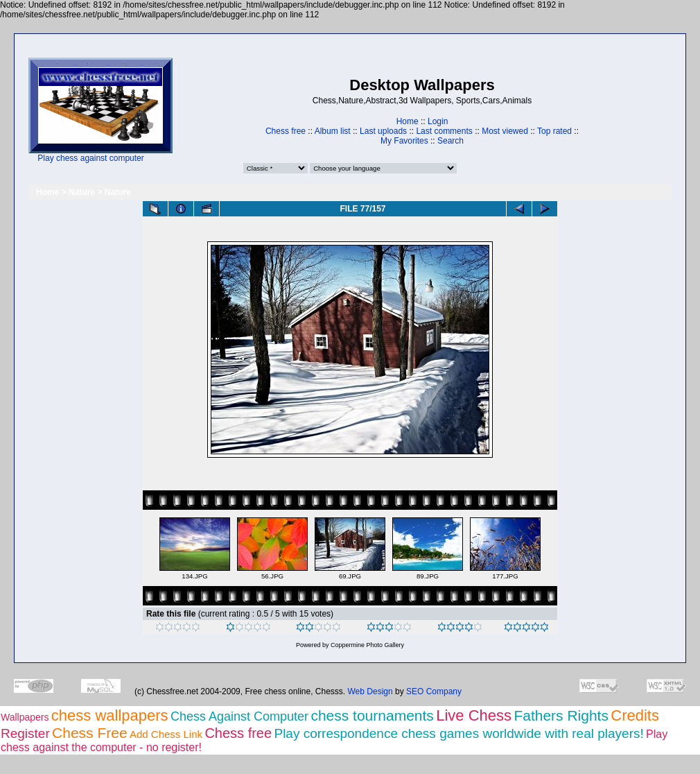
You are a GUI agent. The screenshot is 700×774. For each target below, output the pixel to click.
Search (450, 141)
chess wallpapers (110, 715)
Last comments (444, 131)
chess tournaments (372, 715)
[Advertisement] (216, 111)
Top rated (554, 131)
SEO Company (434, 691)
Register (25, 733)
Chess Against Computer (239, 716)
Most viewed (505, 131)
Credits (635, 715)
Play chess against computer (90, 158)
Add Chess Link (166, 734)
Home (408, 121)
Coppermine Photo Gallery (367, 645)
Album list (333, 131)
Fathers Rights (561, 715)
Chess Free (90, 733)
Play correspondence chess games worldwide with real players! (458, 733)
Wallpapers (25, 717)
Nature (82, 192)
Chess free (286, 131)
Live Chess (474, 715)
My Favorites (404, 141)
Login (438, 121)
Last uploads (383, 131)
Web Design (370, 691)
